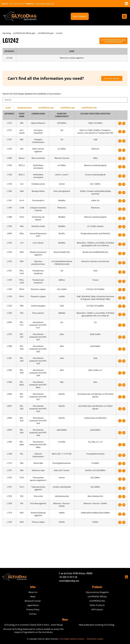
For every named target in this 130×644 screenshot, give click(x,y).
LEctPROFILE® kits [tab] (89, 108)
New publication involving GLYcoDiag (97, 625)
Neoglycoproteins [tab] (25, 108)
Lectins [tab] (8, 108)
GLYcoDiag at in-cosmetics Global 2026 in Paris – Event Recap (34, 625)
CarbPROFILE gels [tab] (68, 108)
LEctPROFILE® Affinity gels (113, 40)
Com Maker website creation (72, 639)
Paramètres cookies (95, 639)
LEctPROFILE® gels (113, 42)
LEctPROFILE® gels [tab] (46, 108)
